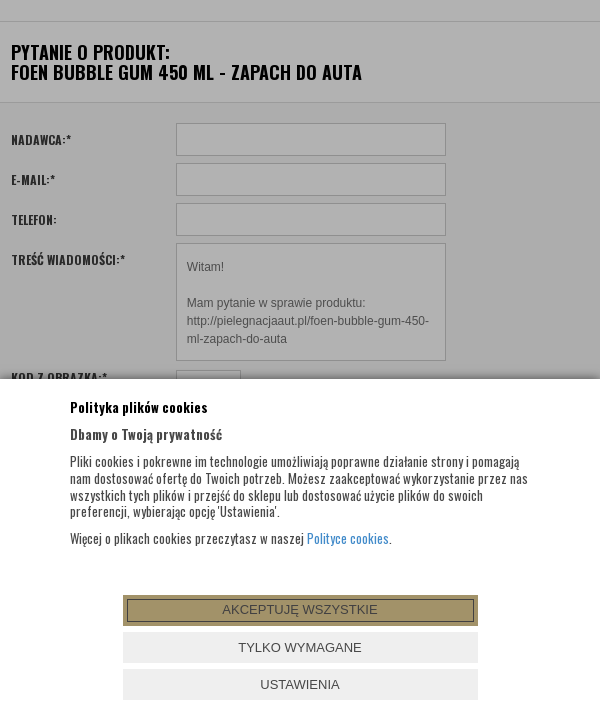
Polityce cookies (348, 538)
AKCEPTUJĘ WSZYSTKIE (299, 609)
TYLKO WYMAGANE (300, 647)
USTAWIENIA (299, 684)
